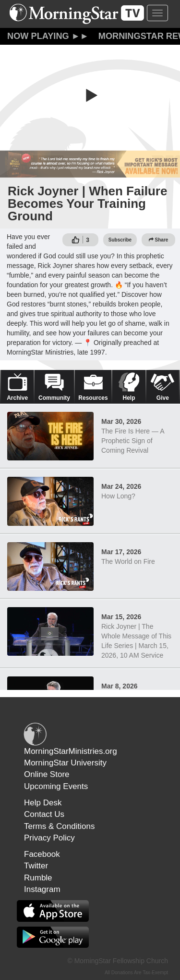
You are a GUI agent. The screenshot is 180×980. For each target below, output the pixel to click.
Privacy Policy (49, 838)
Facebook (42, 854)
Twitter (36, 866)
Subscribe (120, 240)
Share (159, 240)
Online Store (47, 774)
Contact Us (44, 814)
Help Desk (43, 803)
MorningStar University (65, 763)
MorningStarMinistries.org (71, 751)
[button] (90, 95)
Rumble (38, 878)
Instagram (42, 889)
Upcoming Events (56, 786)
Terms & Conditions (59, 826)
